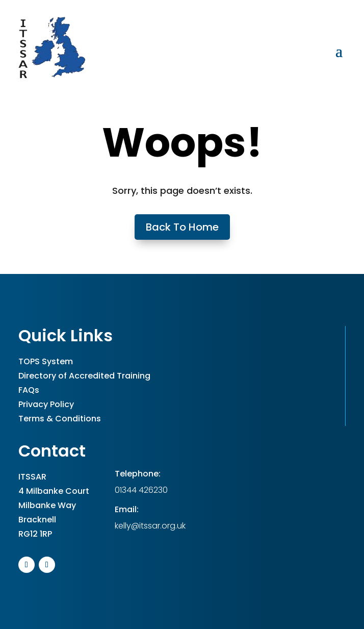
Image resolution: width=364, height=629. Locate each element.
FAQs (29, 390)
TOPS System (46, 361)
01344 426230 (141, 490)
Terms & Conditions (60, 419)
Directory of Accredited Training (84, 376)
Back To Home (182, 227)
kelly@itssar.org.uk (150, 526)
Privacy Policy (46, 404)
